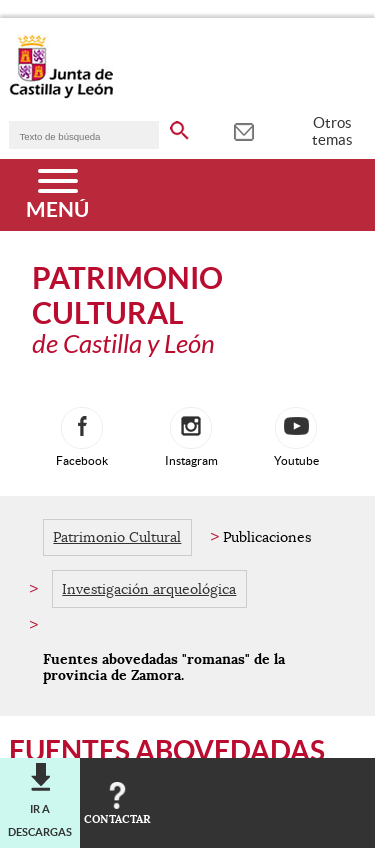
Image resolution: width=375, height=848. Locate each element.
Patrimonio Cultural (117, 537)
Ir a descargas (40, 820)
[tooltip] (243, 130)
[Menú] (57, 195)
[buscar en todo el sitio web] (179, 127)
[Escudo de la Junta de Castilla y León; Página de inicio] (61, 94)
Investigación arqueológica (149, 589)
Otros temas (332, 131)
